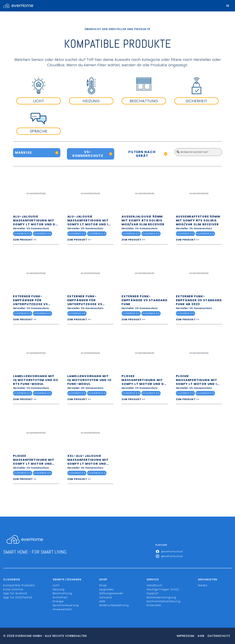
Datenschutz (219, 636)
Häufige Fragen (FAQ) (163, 589)
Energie (58, 601)
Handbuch (155, 585)
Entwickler (154, 605)
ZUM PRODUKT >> (25, 240)
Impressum (185, 636)
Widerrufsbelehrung (114, 605)
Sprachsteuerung (66, 605)
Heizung (59, 589)
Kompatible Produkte (19, 585)
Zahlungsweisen (111, 593)
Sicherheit (60, 597)
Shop (103, 585)
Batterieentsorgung (161, 597)
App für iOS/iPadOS (18, 597)
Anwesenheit (62, 609)
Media (203, 585)
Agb (201, 636)
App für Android (15, 593)
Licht (56, 585)
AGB (102, 601)
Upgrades (107, 589)
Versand (106, 597)
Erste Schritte (13, 589)
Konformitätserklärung (164, 601)
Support (153, 593)
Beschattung (62, 593)
